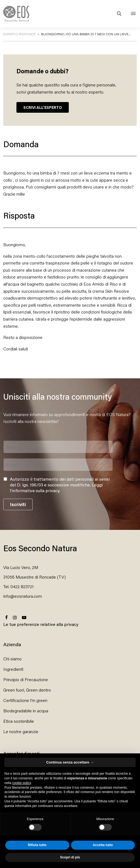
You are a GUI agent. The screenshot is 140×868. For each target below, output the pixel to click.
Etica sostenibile (19, 721)
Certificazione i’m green (25, 700)
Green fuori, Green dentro (27, 690)
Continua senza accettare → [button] (70, 762)
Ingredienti (13, 669)
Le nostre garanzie (21, 731)
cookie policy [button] (22, 783)
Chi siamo (12, 659)
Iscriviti (18, 504)
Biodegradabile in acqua (26, 711)
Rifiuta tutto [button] (37, 845)
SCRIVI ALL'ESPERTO (43, 107)
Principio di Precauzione (26, 679)
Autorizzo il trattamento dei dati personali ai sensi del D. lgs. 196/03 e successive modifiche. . (60, 485)
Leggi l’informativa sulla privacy (56, 487)
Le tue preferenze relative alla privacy (41, 624)
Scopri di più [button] (70, 857)
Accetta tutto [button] (103, 845)
